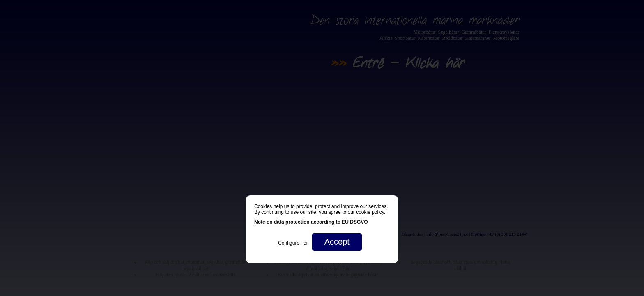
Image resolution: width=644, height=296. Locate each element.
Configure (289, 243)
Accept (337, 242)
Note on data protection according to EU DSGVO (311, 222)
